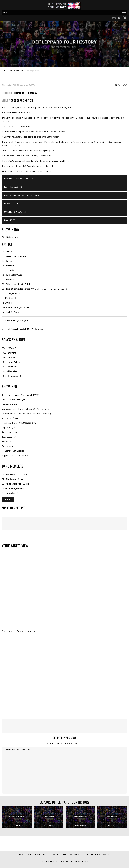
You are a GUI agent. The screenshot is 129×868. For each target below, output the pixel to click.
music (46, 854)
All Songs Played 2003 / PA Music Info (26, 329)
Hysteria (10, 270)
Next (125, 85)
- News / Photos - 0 (21, 195)
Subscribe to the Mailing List (17, 750)
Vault (10, 357)
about (107, 854)
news (30, 854)
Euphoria (12, 353)
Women (10, 266)
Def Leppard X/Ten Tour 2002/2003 (24, 395)
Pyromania (13, 376)
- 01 (15, 212)
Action (9, 252)
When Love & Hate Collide (19, 284)
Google (16, 418)
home (4, 71)
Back (8, 500)
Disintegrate (12, 237)
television (88, 854)
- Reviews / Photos (19, 179)
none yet (21, 400)
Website (13, 404)
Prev (117, 85)
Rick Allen (10, 493)
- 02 (13, 187)
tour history (14, 71)
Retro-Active (14, 362)
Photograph (11, 298)
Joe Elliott (10, 475)
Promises (11, 280)
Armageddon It (13, 294)
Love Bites (10, 321)
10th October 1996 (27, 423)
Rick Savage (12, 488)
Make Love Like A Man (17, 256)
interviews (75, 854)
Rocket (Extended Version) (19, 289)
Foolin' (9, 261)
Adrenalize (13, 367)
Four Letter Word (14, 275)
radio (98, 854)
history (56, 854)
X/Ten (11, 348)
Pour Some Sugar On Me (17, 307)
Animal (9, 303)
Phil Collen (11, 479)
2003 (23, 71)
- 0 (15, 204)
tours (38, 854)
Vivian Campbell (13, 484)
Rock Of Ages (12, 312)
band (64, 854)
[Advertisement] (106, 73)
